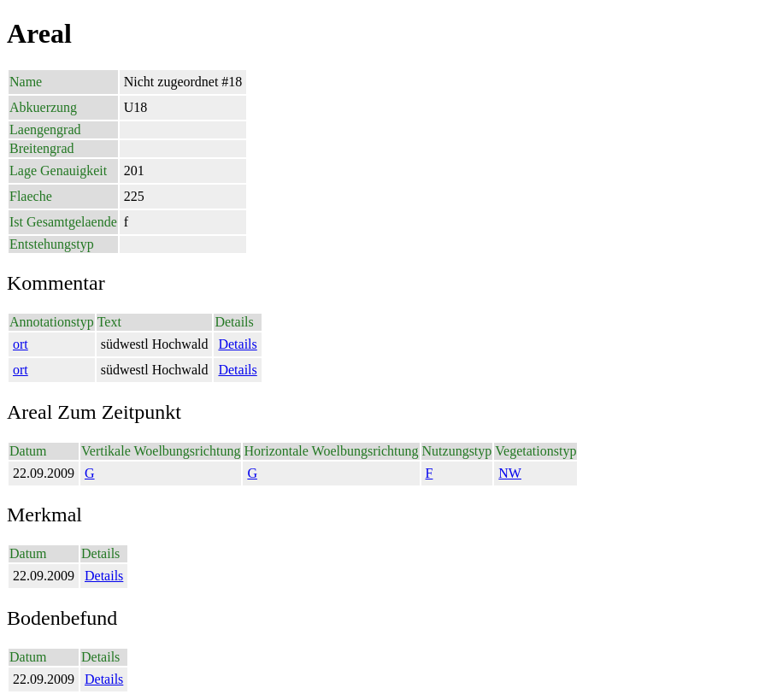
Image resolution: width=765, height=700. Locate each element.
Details (237, 344)
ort (21, 344)
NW (510, 473)
